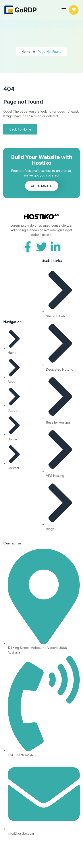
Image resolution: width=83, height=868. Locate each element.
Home (26, 52)
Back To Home (20, 129)
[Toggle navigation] (63, 8)
